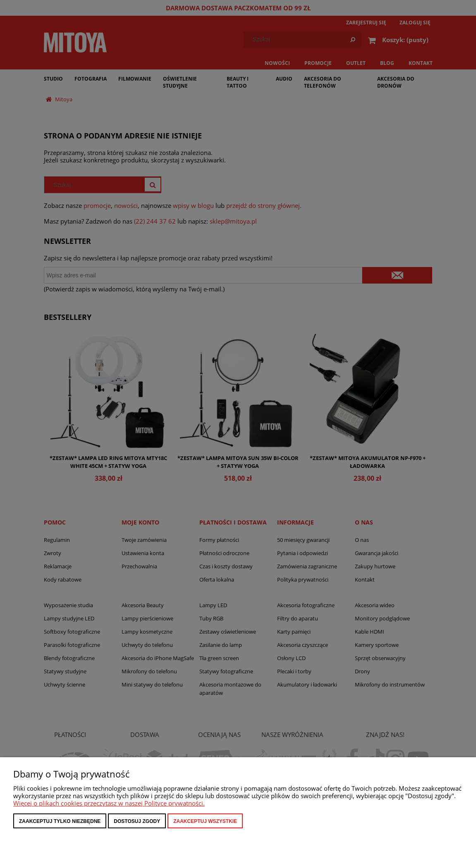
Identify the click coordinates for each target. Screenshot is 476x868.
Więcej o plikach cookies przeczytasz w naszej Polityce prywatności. (109, 803)
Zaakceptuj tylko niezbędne (60, 821)
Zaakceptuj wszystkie (205, 821)
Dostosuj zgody (137, 821)
